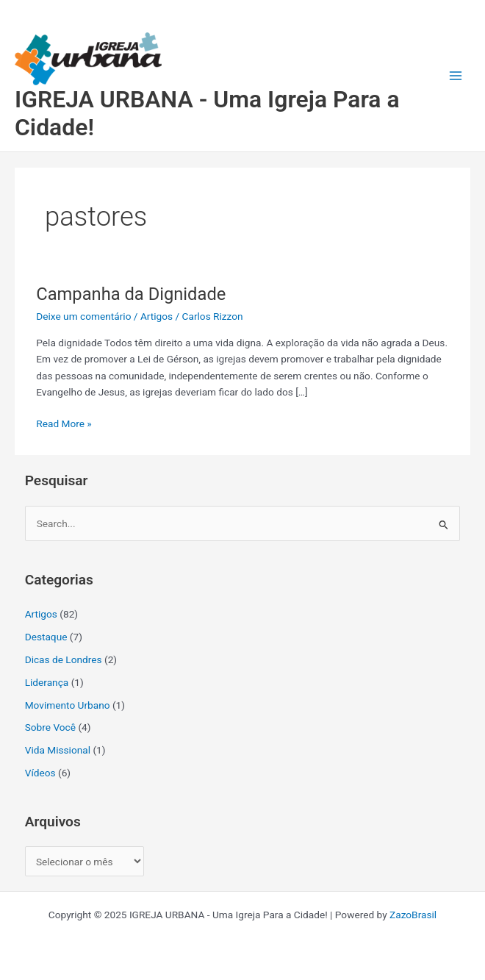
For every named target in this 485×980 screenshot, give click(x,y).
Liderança (47, 682)
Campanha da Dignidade (131, 294)
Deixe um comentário (83, 316)
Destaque (46, 637)
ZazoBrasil (413, 915)
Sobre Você (50, 727)
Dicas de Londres (64, 659)
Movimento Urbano (68, 705)
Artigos (157, 316)
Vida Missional (58, 750)
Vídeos (40, 773)
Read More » (64, 422)
